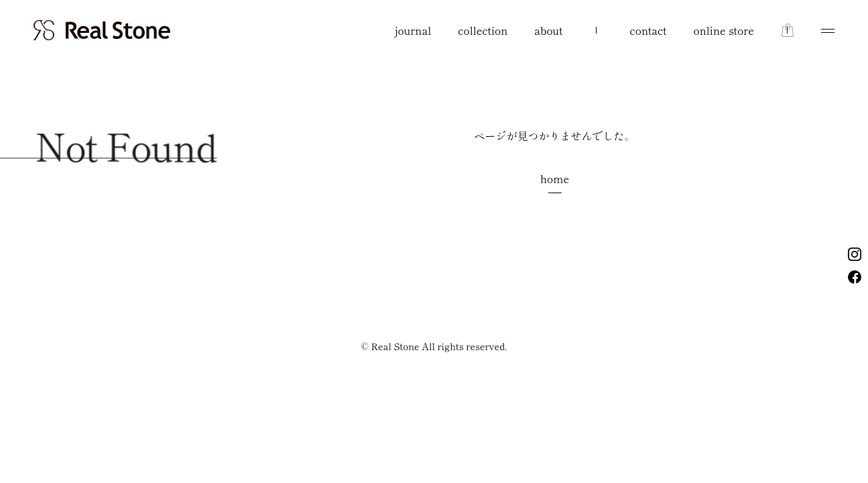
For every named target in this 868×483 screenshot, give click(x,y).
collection (483, 30)
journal (414, 30)
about (548, 30)
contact (648, 30)
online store (724, 30)
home (555, 178)
